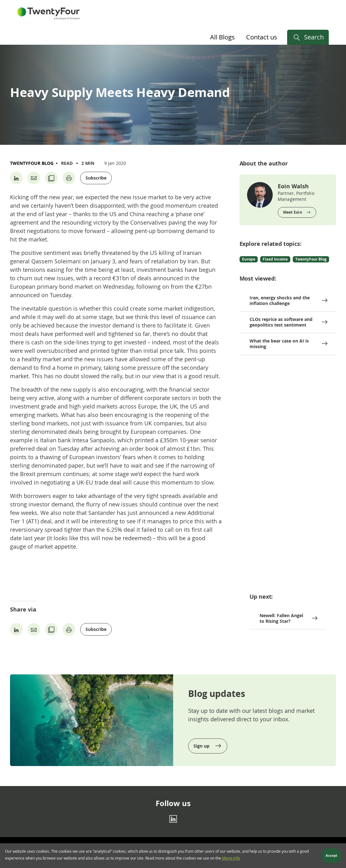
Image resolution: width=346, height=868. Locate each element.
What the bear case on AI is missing (279, 344)
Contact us (262, 37)
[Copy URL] (51, 178)
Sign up (202, 746)
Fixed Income (275, 259)
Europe (249, 259)
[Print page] (69, 178)
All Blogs (222, 37)
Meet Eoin (293, 212)
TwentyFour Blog (32, 163)
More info (231, 860)
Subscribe (96, 178)
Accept (331, 857)
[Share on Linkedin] (16, 178)
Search (314, 37)
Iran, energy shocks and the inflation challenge (280, 300)
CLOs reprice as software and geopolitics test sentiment (281, 322)
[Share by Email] (34, 178)
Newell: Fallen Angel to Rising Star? (281, 618)
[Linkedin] (173, 819)
